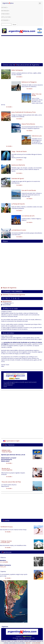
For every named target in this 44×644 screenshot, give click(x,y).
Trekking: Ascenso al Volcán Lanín (6, 542)
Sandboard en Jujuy (7, 527)
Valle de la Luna (37, 136)
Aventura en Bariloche (18, 165)
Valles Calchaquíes (17, 70)
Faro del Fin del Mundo (29, 190)
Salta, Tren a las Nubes (37, 95)
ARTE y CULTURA (6, 17)
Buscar (14, 24)
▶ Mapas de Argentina (9, 288)
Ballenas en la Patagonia (29, 82)
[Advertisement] (22, 50)
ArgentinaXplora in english (11, 441)
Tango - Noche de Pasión (19, 151)
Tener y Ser (3, 567)
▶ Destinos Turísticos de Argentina (13, 295)
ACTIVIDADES (5, 20)
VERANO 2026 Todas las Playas (7, 451)
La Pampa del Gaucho (18, 204)
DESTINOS (5, 7)
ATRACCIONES (5, 14)
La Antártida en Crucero (19, 230)
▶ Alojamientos (6, 301)
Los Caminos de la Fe (28, 216)
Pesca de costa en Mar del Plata (11, 482)
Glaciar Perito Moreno (28, 124)
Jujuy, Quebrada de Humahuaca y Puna (23, 112)
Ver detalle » (19, 77)
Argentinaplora (8, 3)
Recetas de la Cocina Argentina (7, 469)
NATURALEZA (5, 11)
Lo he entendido (36, 643)
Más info (28, 643)
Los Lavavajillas (4, 562)
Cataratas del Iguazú (18, 178)
